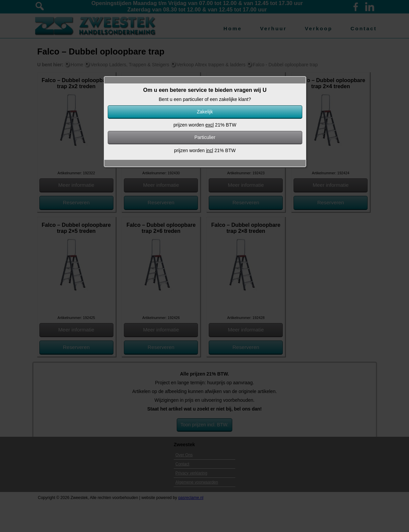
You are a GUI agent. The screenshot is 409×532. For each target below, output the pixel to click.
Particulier (205, 137)
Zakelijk (205, 112)
